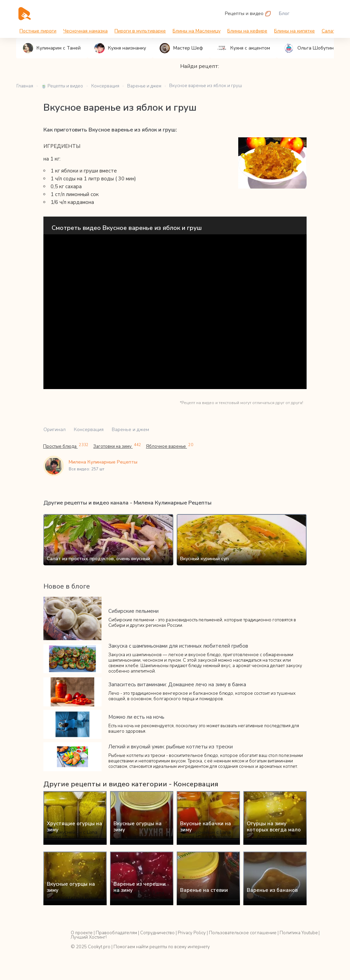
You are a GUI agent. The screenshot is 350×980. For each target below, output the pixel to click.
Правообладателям (116, 933)
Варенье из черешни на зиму (140, 887)
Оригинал (55, 430)
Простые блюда (66, 446)
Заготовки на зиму (117, 446)
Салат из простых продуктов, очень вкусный (98, 559)
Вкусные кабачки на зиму (206, 827)
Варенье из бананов (272, 890)
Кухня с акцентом (243, 48)
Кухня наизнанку (120, 48)
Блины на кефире (247, 31)
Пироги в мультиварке (140, 31)
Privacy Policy (192, 933)
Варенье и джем (130, 430)
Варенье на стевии (204, 890)
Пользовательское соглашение (243, 933)
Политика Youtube (299, 933)
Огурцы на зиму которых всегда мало (274, 827)
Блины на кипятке (294, 31)
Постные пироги (38, 31)
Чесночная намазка (85, 31)
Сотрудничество (157, 933)
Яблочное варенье (170, 446)
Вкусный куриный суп (204, 559)
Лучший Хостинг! (89, 937)
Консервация (89, 430)
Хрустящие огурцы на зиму (75, 827)
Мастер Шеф (181, 48)
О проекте (82, 933)
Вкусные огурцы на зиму (138, 827)
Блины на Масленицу (197, 31)
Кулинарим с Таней (52, 48)
